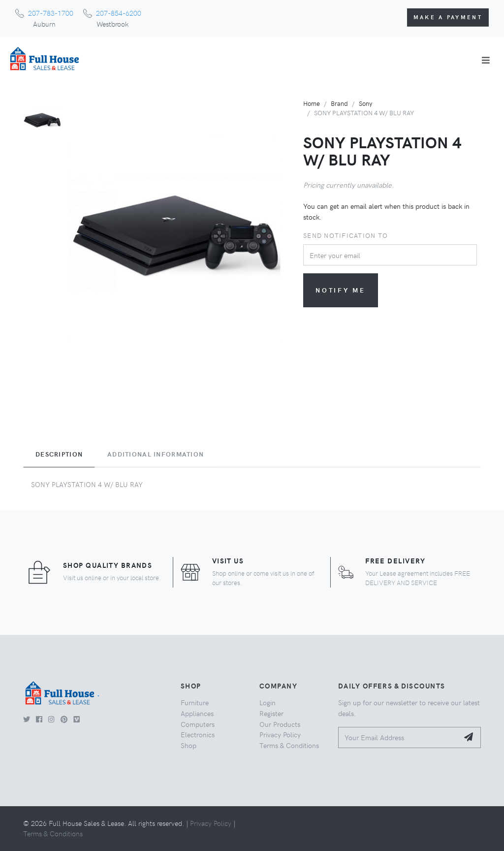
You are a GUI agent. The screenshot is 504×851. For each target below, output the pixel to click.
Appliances (197, 713)
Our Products (280, 724)
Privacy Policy (280, 734)
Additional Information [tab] (156, 454)
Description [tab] (59, 454)
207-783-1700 (51, 13)
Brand (339, 103)
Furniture (195, 702)
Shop (189, 745)
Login (268, 702)
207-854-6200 (119, 13)
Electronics (198, 734)
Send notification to (346, 235)
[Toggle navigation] (486, 60)
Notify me (341, 290)
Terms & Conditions (289, 745)
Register (271, 713)
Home (312, 103)
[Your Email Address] (398, 737)
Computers (198, 724)
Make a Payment (448, 17)
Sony (365, 103)
